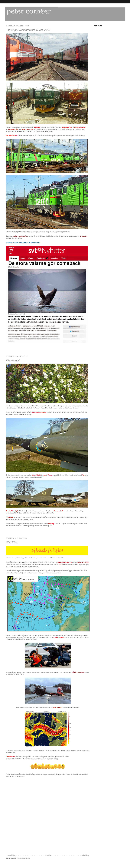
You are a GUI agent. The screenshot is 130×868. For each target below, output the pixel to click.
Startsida (48, 855)
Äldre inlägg (85, 855)
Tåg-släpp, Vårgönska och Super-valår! (28, 30)
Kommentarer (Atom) (23, 858)
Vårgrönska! (13, 360)
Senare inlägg (11, 855)
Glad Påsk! (12, 542)
